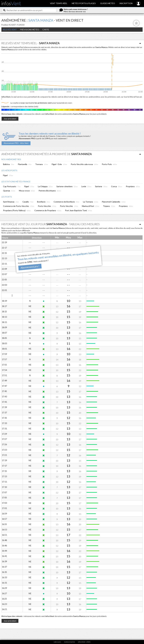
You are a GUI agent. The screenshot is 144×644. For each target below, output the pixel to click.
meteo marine (69, 642)
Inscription (126, 3)
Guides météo (108, 3)
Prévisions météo (30, 30)
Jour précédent (10, 119)
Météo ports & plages (84, 3)
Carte (46, 30)
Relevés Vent (10, 30)
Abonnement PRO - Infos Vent (16, 143)
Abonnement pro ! (30, 267)
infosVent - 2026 (84, 642)
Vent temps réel (59, 3)
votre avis (57, 642)
